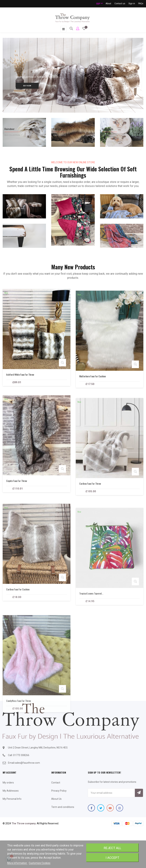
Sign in (132, 4)
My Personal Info (12, 799)
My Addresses (11, 791)
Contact (56, 783)
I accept (112, 858)
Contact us (120, 4)
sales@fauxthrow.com (27, 763)
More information (17, 863)
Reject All (112, 848)
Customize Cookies (40, 863)
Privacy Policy (59, 791)
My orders (8, 783)
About (108, 4)
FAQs (141, 4)
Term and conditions (63, 807)
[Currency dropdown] (98, 4)
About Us (56, 799)
